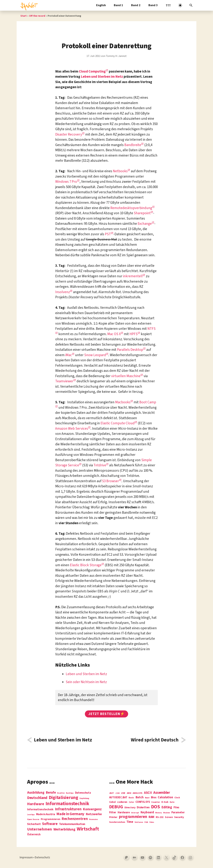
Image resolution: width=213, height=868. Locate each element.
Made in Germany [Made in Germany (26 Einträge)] (70, 814)
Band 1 (118, 5)
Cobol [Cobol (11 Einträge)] (112, 802)
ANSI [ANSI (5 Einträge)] (129, 793)
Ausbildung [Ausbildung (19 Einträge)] (36, 792)
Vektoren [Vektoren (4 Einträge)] (139, 822)
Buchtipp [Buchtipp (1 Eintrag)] (70, 793)
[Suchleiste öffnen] (191, 5)
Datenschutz (42, 857)
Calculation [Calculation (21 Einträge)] (165, 797)
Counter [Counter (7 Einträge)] (156, 802)
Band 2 (136, 5)
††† (168, 5)
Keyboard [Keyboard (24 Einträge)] (147, 812)
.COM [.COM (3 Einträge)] (117, 793)
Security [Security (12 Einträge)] (179, 817)
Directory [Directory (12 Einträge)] (130, 807)
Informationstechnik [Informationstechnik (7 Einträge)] (40, 810)
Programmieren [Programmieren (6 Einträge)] (51, 819)
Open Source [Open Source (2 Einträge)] (33, 819)
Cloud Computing (92, 71)
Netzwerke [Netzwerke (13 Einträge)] (94, 814)
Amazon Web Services (72, 428)
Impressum (26, 857)
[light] (180, 5)
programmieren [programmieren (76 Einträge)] (133, 817)
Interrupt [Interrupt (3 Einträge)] (135, 813)
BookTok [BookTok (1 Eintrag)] (61, 793)
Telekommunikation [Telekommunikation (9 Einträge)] (72, 824)
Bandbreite (133, 145)
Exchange (145, 224)
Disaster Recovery (69, 134)
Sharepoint (142, 213)
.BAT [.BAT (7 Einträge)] (111, 793)
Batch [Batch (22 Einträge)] (140, 797)
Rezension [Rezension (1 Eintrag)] (93, 819)
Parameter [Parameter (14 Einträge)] (178, 813)
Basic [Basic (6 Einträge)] (131, 798)
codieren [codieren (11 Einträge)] (122, 802)
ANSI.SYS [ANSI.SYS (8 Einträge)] (138, 793)
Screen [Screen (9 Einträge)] (169, 817)
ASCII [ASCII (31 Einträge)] (148, 793)
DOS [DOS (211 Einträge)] (156, 807)
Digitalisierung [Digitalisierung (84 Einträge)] (63, 798)
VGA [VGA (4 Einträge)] (146, 822)
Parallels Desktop (130, 350)
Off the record (37, 16)
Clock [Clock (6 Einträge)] (177, 798)
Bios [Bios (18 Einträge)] (154, 798)
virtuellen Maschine (126, 376)
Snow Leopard (95, 355)
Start (24, 16)
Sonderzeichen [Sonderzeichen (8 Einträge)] (117, 822)
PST (108, 234)
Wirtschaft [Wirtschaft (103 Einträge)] (88, 829)
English (101, 5)
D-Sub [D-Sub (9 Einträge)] (165, 802)
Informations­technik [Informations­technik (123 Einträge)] (67, 804)
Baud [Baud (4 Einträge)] (147, 798)
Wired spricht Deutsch (155, 740)
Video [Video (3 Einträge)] (152, 822)
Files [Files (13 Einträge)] (176, 808)
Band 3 (153, 5)
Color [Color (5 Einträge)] (131, 802)
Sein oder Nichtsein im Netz (86, 682)
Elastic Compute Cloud (118, 423)
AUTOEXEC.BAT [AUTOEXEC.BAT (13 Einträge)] (118, 798)
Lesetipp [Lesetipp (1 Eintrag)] (31, 815)
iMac (69, 355)
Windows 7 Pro (66, 182)
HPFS (134, 334)
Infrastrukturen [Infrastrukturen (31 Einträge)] (68, 809)
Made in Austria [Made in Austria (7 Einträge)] (46, 814)
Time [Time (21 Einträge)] (130, 822)
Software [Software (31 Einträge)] (50, 824)
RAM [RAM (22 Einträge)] (151, 817)
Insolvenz (63, 292)
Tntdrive (100, 465)
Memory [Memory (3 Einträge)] (159, 813)
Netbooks (120, 171)
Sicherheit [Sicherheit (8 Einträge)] (34, 824)
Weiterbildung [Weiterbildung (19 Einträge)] (64, 829)
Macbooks (123, 402)
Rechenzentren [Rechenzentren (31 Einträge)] (75, 819)
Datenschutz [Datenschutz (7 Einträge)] (83, 793)
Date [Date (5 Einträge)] (172, 802)
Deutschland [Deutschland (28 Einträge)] (37, 798)
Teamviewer (64, 381)
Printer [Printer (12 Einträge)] (113, 817)
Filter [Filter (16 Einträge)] (113, 812)
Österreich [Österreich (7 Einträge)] (34, 835)
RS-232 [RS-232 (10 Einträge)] (160, 817)
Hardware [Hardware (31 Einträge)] (36, 804)
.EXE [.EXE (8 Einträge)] (123, 793)
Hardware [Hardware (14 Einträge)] (124, 813)
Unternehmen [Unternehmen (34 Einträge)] (40, 829)
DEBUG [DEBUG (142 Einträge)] (116, 807)
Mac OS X (114, 334)
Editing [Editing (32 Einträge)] (167, 807)
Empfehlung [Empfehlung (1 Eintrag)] (84, 798)
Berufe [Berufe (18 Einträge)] (51, 793)
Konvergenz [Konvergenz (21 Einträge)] (92, 809)
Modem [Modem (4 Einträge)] (167, 813)
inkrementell (133, 276)
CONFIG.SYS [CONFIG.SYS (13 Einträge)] (143, 802)
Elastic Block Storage (86, 565)
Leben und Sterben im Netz (102, 77)
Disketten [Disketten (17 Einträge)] (143, 807)
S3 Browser (110, 481)
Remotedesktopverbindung (131, 208)
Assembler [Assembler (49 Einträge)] (162, 793)
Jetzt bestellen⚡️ (106, 714)
